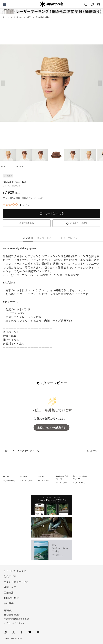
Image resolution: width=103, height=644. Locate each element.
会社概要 (9, 603)
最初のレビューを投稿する (52, 428)
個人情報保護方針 (12, 615)
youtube (38, 632)
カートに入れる (54, 213)
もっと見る (92, 451)
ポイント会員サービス (16, 582)
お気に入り (92, 4)
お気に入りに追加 (79, 223)
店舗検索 (9, 593)
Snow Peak (52, 4)
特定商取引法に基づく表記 (16, 619)
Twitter (14, 632)
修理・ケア (10, 587)
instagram (5, 632)
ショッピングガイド (15, 571)
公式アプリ (10, 576)
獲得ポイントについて (32, 198)
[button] (100, 83)
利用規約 (8, 611)
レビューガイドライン (14, 623)
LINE (30, 632)
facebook (22, 632)
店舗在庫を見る (27, 223)
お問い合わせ (11, 598)
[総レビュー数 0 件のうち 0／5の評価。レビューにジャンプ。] (18, 205)
